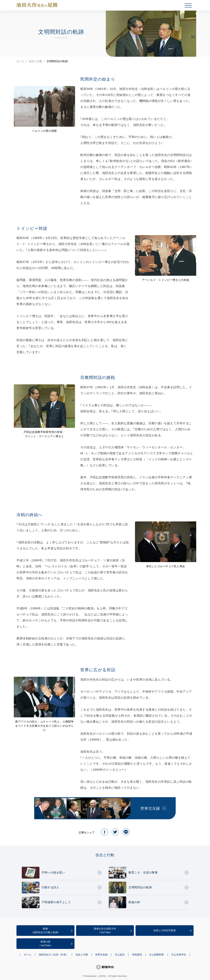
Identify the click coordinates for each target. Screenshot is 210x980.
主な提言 (120, 955)
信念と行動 (35, 61)
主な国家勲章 (157, 955)
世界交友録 (101, 955)
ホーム (20, 61)
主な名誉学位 (179, 955)
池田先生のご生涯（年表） (53, 955)
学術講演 (137, 955)
